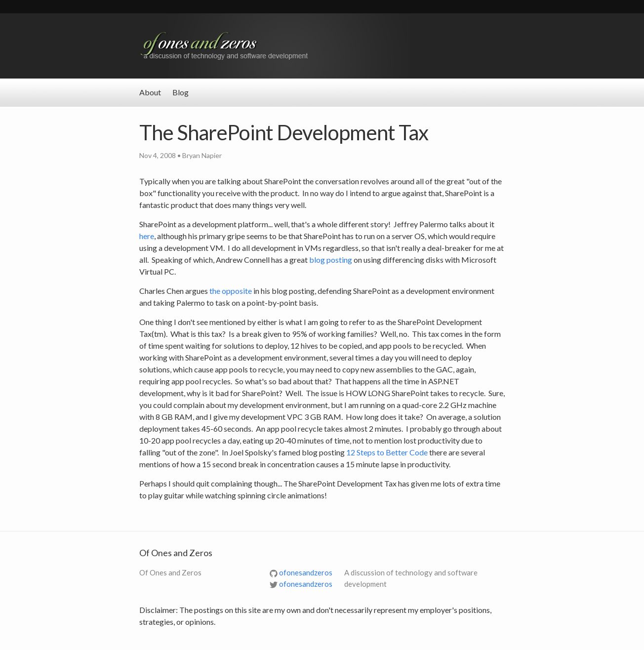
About (150, 92)
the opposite (231, 291)
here (147, 236)
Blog (181, 92)
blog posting (331, 260)
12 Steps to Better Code (387, 452)
